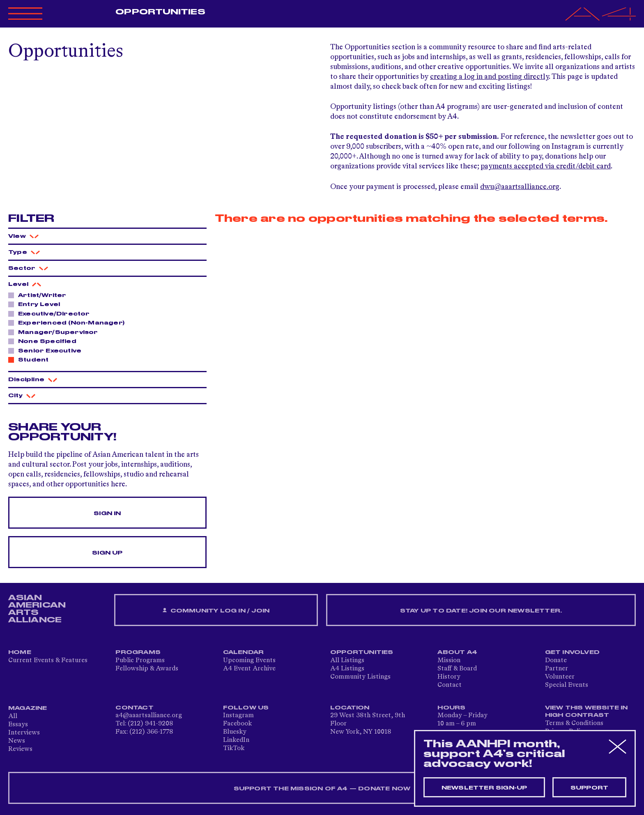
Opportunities (160, 12)
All (13, 716)
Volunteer (560, 677)
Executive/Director (52, 313)
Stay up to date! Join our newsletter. (481, 611)
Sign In (107, 513)
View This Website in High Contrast (586, 711)
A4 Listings (347, 669)
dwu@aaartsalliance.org (520, 187)
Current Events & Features (48, 661)
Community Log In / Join (216, 611)
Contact (450, 685)
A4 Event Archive (249, 669)
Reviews (20, 749)
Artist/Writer (40, 295)
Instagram (238, 716)
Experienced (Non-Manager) (69, 322)
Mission (449, 661)
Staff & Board (457, 669)
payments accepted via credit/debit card (546, 166)
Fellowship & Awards (147, 669)
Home (20, 652)
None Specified (45, 341)
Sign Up (107, 553)
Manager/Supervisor (56, 332)
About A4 (457, 652)
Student (31, 359)
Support (589, 788)
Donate (556, 661)
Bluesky (235, 732)
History (449, 677)
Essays (18, 725)
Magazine (28, 708)
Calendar (244, 652)
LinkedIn (236, 740)
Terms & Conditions (574, 723)
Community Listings (360, 677)
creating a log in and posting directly (489, 77)
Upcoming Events (249, 661)
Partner (557, 669)
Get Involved (572, 652)
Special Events (567, 685)
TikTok (234, 748)
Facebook (237, 724)
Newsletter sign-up (484, 788)
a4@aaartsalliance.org (149, 716)
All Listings (347, 661)
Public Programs (140, 661)
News (17, 741)
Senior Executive (47, 350)
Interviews (24, 733)
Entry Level (37, 304)
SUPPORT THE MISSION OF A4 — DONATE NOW (322, 789)
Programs (138, 652)
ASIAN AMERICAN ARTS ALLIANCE (37, 609)
